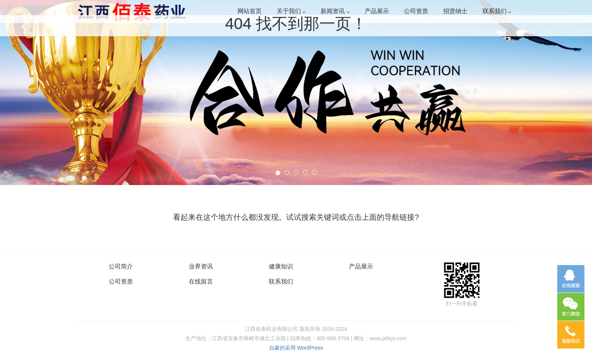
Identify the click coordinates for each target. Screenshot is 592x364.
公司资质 (121, 281)
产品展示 (361, 266)
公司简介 (121, 266)
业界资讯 (201, 266)
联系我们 (281, 281)
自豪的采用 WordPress (296, 348)
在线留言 (201, 281)
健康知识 (281, 266)
